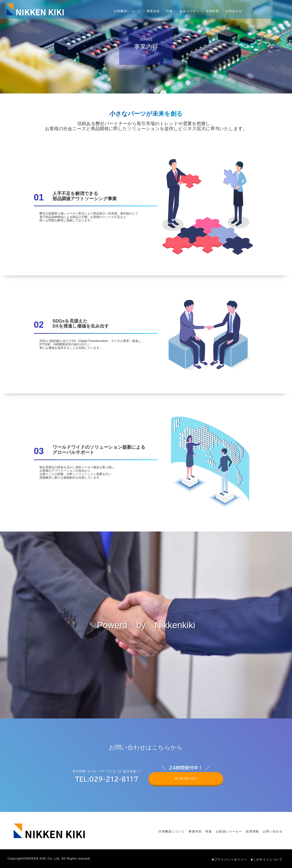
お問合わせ (234, 11)
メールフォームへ (186, 776)
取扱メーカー (189, 11)
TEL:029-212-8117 (107, 779)
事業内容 (153, 11)
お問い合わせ (273, 831)
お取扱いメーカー (229, 831)
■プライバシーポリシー (230, 859)
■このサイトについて (267, 859)
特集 (170, 11)
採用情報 (212, 11)
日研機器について (127, 11)
